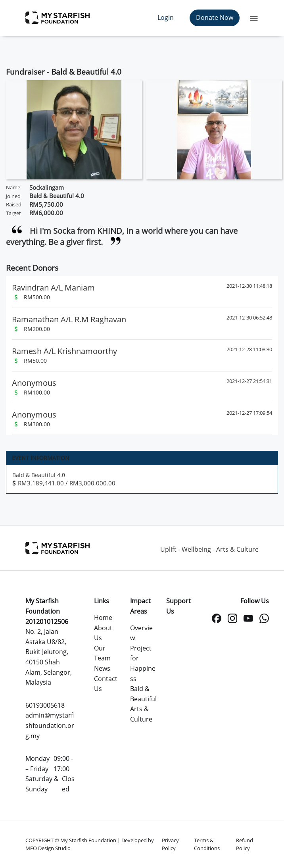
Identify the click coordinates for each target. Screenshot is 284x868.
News (102, 668)
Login (166, 17)
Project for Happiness (143, 663)
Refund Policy (245, 844)
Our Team (102, 653)
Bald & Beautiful (143, 694)
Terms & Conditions (207, 844)
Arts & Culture (141, 714)
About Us (103, 633)
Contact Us (106, 684)
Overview (141, 633)
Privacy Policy (170, 844)
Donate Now (215, 17)
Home (103, 618)
